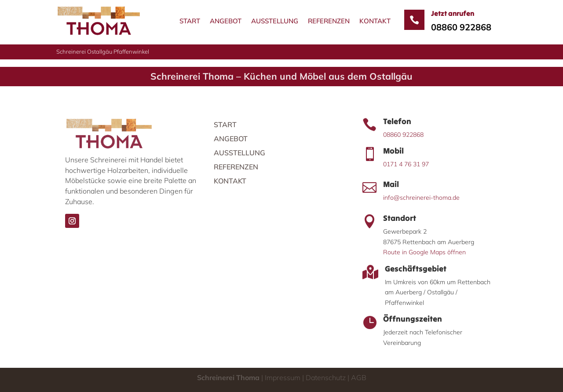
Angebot (226, 21)
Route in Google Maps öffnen (424, 252)
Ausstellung (275, 21)
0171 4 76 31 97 (406, 164)
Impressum (283, 377)
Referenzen (329, 21)
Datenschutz (325, 377)
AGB (358, 377)
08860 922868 (461, 27)
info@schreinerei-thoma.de (421, 198)
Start (190, 21)
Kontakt (375, 21)
